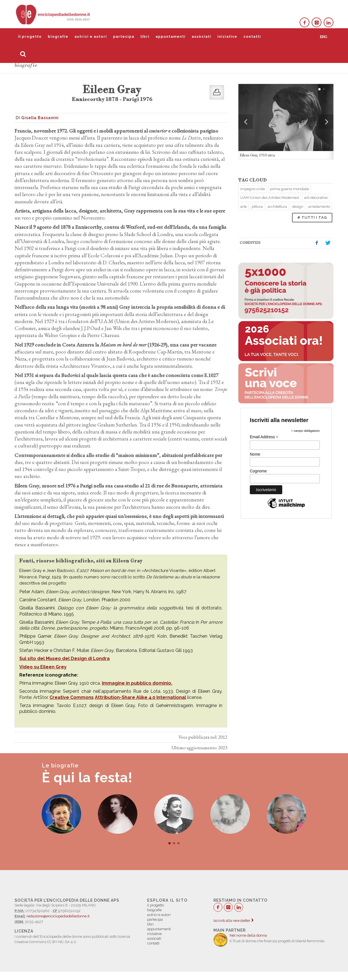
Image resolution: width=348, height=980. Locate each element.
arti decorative (316, 198)
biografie (58, 36)
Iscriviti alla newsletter (233, 921)
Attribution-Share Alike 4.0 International (140, 697)
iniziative (227, 36)
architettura (277, 207)
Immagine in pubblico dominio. (137, 683)
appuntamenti (171, 36)
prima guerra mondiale (289, 189)
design (298, 207)
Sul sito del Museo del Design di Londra (64, 659)
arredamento (319, 207)
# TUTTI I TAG (312, 217)
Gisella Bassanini (40, 118)
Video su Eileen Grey (43, 667)
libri (145, 36)
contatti (252, 36)
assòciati (201, 36)
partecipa (124, 36)
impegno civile (253, 189)
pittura (257, 207)
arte (244, 207)
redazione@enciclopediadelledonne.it (58, 916)
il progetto (30, 36)
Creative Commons (72, 697)
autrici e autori (91, 36)
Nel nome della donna (248, 935)
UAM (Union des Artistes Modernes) (270, 198)
